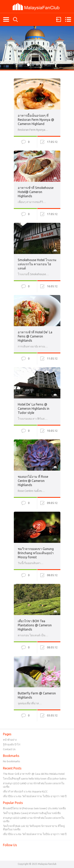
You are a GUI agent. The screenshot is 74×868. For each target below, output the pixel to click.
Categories (6, 19)
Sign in (59, 19)
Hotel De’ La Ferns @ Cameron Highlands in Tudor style (34, 409)
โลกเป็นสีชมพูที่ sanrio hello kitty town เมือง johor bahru (35, 779)
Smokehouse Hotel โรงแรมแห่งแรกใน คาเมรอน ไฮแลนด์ (37, 264)
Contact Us (9, 749)
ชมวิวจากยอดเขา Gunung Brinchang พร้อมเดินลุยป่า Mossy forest (36, 553)
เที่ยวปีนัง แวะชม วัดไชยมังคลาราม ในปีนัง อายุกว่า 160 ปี (35, 796)
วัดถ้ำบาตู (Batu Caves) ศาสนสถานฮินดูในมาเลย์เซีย (32, 813)
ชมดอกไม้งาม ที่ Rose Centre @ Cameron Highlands (33, 481)
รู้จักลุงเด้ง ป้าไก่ (12, 744)
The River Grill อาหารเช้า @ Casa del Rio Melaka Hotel (34, 774)
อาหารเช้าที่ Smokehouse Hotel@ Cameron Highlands (36, 192)
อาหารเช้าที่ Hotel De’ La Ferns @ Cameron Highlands (35, 336)
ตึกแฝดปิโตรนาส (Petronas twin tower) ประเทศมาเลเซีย (34, 808)
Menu (68, 19)
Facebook (6, 853)
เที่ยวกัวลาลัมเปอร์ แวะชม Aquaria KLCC (25, 791)
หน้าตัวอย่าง (10, 740)
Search (15, 20)
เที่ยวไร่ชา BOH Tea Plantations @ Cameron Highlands (35, 625)
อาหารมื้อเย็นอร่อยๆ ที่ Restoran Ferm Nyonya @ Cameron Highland (36, 120)
